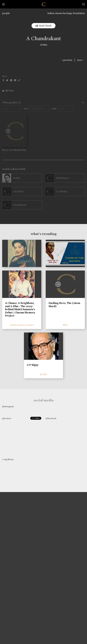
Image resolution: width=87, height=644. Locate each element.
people (6, 13)
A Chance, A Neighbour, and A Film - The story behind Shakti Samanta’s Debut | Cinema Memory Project (20, 309)
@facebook (51, 418)
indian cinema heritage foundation (66, 13)
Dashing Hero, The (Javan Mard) (64, 305)
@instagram (8, 406)
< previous (67, 60)
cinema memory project (22, 325)
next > (80, 60)
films (65, 325)
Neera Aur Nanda (11, 150)
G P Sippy (33, 365)
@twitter (7, 418)
